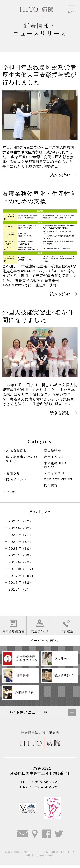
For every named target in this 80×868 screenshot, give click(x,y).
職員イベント (55, 458)
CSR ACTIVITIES (59, 481)
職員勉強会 (53, 451)
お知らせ (14, 475)
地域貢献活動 (17, 451)
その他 (12, 494)
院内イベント (17, 482)
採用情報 (51, 487)
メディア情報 (55, 475)
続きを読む (59, 175)
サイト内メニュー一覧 (29, 715)
